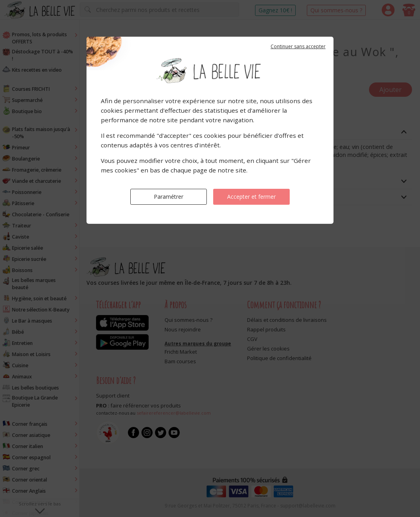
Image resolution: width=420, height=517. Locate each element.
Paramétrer (169, 197)
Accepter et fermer (251, 197)
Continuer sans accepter (298, 46)
